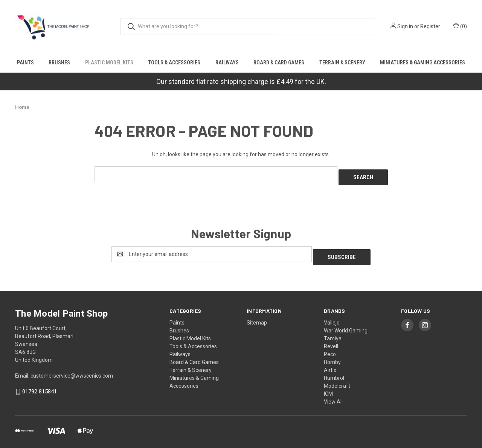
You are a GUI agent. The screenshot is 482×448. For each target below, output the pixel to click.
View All (333, 396)
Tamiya (333, 332)
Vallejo (332, 317)
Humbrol (334, 372)
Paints (25, 62)
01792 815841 (40, 386)
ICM (328, 388)
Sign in (405, 26)
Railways (227, 62)
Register (430, 26)
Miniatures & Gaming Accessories (423, 62)
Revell (331, 340)
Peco (330, 348)
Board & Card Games (279, 62)
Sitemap (257, 317)
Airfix (330, 364)
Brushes (59, 62)
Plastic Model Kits (109, 62)
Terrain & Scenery (342, 62)
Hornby (332, 356)
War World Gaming (346, 325)
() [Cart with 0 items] (460, 26)
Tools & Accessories (174, 62)
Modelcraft (337, 380)
